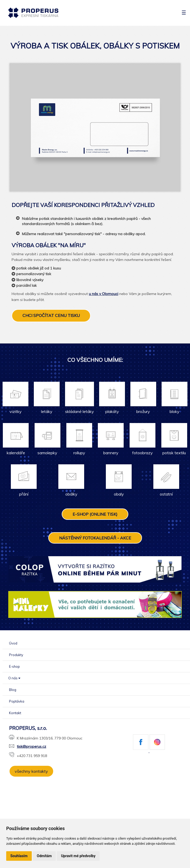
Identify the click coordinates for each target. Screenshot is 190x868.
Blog (13, 690)
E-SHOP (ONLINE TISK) (95, 514)
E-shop (14, 666)
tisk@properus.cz (28, 746)
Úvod (13, 643)
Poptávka (17, 701)
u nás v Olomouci (104, 294)
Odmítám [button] (44, 856)
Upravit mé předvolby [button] (78, 856)
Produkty (16, 655)
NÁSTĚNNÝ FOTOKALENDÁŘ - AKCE (95, 538)
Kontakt (15, 713)
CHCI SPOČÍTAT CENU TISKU (51, 315)
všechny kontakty (31, 771)
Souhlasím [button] (19, 856)
